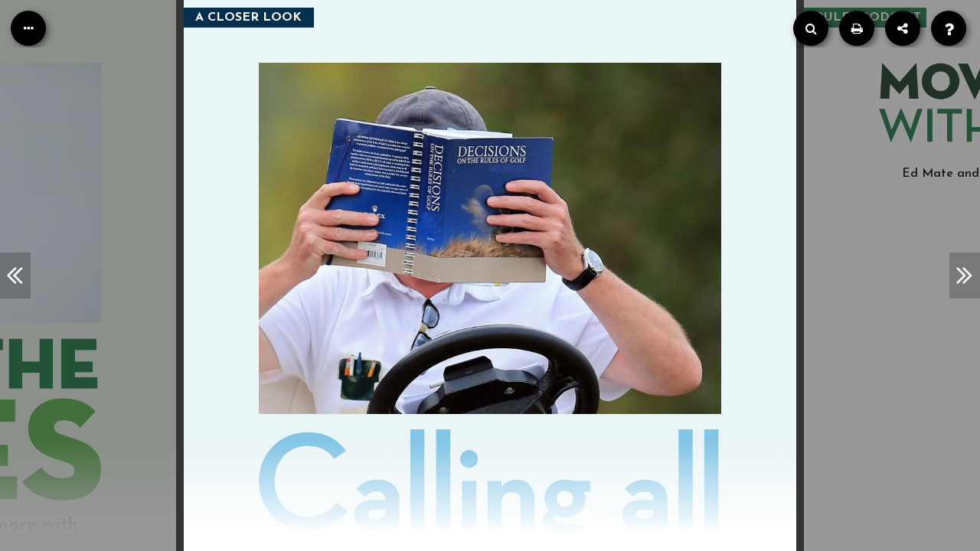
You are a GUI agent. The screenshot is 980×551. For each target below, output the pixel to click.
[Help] (949, 28)
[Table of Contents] (28, 28)
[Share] (903, 28)
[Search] (811, 28)
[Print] (857, 28)
